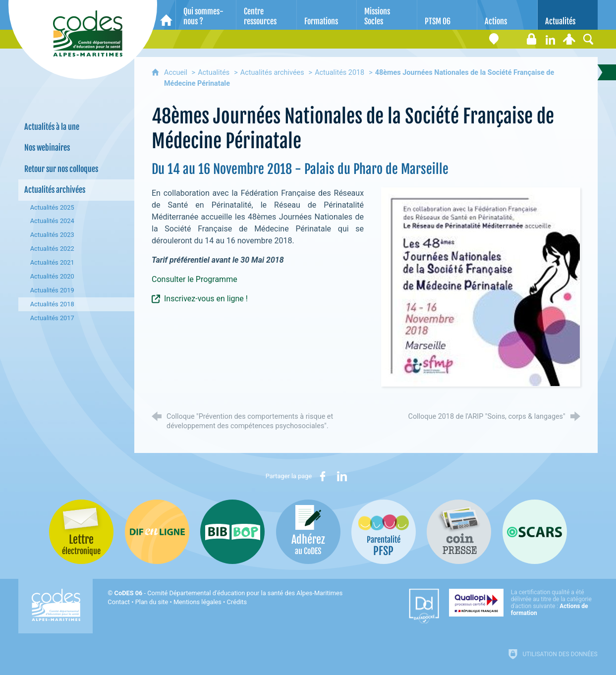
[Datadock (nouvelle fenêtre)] (424, 606)
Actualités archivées (272, 73)
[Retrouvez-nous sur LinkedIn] (551, 39)
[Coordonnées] (494, 39)
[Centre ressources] (266, 15)
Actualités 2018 (339, 73)
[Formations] (327, 15)
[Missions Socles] (387, 15)
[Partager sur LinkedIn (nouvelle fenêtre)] (342, 476)
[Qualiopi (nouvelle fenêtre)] (523, 603)
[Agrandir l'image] (481, 286)
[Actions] (507, 15)
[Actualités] (568, 15)
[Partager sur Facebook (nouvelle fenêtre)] (323, 476)
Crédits (237, 602)
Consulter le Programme (195, 279)
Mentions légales (197, 602)
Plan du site (152, 602)
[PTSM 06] (447, 15)
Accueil (177, 73)
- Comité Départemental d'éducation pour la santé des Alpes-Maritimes (229, 593)
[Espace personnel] (569, 39)
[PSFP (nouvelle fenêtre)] (384, 532)
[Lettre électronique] (513, 39)
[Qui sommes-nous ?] (206, 15)
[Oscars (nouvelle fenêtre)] (535, 532)
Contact (119, 602)
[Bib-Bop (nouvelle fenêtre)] (232, 532)
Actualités (214, 73)
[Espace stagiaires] (532, 39)
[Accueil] (166, 15)
